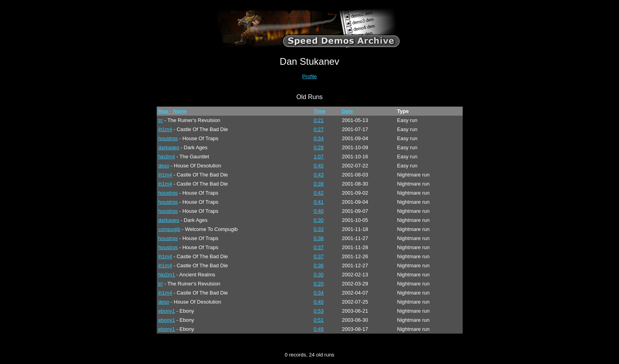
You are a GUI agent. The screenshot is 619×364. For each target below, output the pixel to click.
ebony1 (167, 311)
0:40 (318, 211)
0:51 (318, 320)
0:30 (318, 220)
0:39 (318, 184)
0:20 (318, 284)
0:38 (318, 238)
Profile (310, 76)
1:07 (318, 157)
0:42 (318, 193)
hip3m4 (167, 157)
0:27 (318, 129)
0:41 (318, 202)
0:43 (318, 175)
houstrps (168, 138)
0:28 (318, 147)
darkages (169, 147)
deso (164, 166)
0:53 (318, 311)
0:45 (318, 166)
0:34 (318, 138)
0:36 (318, 265)
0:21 (318, 120)
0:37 (318, 247)
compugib (169, 229)
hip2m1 (167, 275)
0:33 (318, 229)
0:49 (318, 329)
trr (161, 120)
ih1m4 (165, 129)
